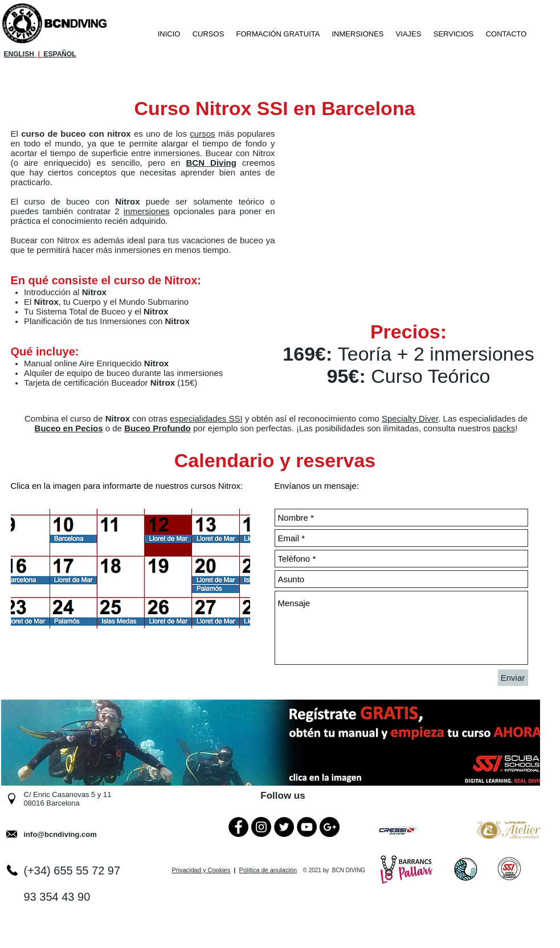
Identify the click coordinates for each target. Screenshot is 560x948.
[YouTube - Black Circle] (307, 827)
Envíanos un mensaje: (317, 486)
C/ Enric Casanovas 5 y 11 (68, 794)
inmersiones (147, 211)
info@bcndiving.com (60, 834)
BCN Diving (211, 163)
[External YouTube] (423, 212)
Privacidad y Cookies (201, 870)
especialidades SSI (206, 418)
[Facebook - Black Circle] (238, 827)
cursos (202, 134)
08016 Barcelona (52, 803)
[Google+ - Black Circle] (330, 827)
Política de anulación (268, 870)
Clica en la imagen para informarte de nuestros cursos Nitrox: (127, 486)
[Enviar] (513, 678)
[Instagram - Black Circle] (261, 827)
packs (504, 428)
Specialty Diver (410, 418)
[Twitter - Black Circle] (284, 827)
